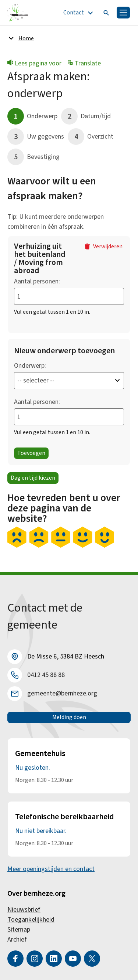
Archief (17, 940)
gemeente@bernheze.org (62, 693)
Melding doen (69, 717)
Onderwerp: (30, 366)
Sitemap (19, 930)
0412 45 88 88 (46, 675)
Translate (84, 63)
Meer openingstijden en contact (51, 869)
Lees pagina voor (34, 63)
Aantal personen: (37, 281)
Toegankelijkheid (31, 920)
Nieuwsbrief (24, 910)
